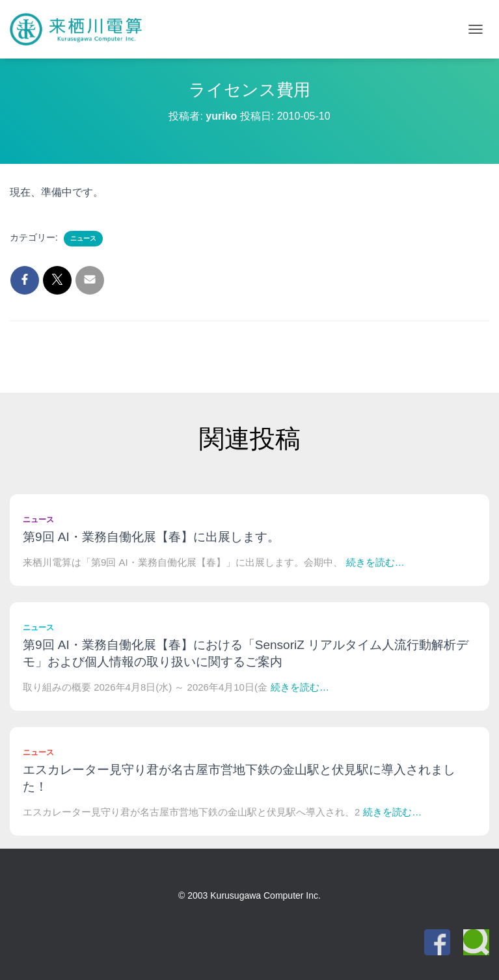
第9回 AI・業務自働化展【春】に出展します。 (151, 537)
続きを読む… (375, 562)
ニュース (83, 238)
